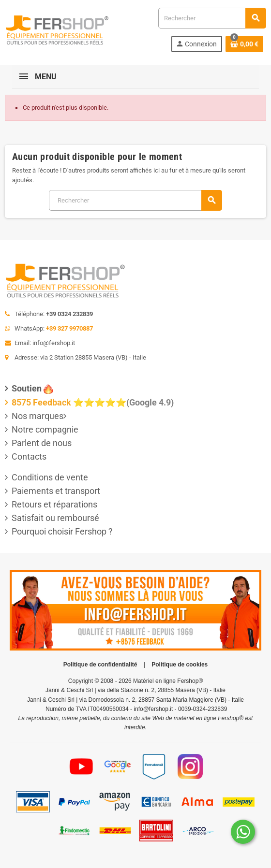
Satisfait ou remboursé (55, 518)
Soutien (27, 388)
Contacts (29, 456)
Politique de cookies (180, 665)
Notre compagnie (45, 429)
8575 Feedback (41, 402)
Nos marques (38, 416)
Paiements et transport (56, 491)
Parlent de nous (42, 443)
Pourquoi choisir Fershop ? (62, 531)
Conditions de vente (50, 477)
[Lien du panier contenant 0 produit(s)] (244, 44)
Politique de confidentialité (100, 665)
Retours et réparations (54, 504)
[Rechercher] (212, 18)
